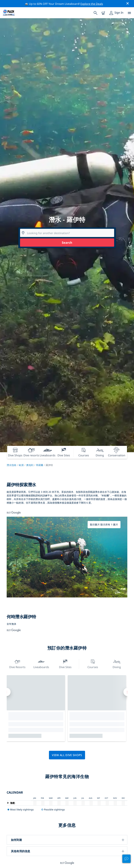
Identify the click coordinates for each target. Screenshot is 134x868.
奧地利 (30, 465)
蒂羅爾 (40, 465)
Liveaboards (41, 664)
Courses (93, 664)
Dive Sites (65, 664)
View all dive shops (67, 755)
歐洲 (21, 465)
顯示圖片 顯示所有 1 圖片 (104, 524)
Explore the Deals (92, 4)
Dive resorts (17, 664)
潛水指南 (11, 465)
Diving (117, 664)
